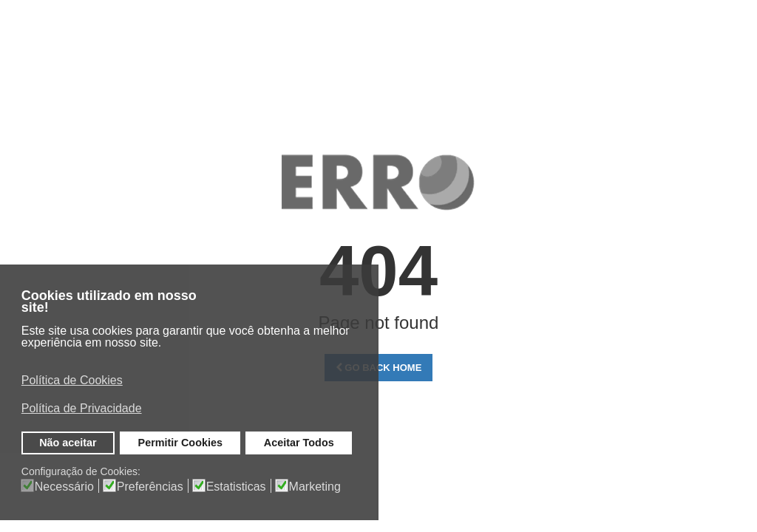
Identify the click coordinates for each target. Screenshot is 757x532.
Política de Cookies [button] (72, 380)
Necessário (64, 487)
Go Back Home (379, 368)
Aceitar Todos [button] (299, 443)
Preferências (150, 487)
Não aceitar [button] (68, 443)
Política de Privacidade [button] (82, 408)
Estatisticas (236, 487)
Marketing (315, 487)
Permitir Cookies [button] (180, 443)
